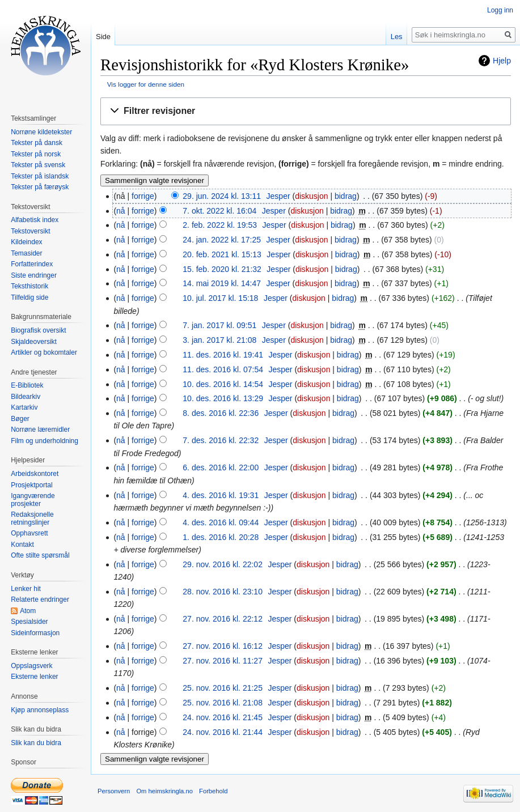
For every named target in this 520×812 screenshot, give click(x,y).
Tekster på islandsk (40, 176)
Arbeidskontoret (35, 474)
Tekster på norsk (36, 154)
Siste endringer (34, 275)
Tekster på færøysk (40, 187)
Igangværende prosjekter (33, 500)
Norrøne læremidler (40, 430)
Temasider (26, 253)
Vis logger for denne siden (146, 84)
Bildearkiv (26, 397)
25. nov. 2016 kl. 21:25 (223, 688)
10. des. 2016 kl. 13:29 (223, 398)
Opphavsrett (29, 533)
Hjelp (502, 61)
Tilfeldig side (29, 297)
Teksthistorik (29, 286)
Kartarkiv (24, 407)
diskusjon (311, 196)
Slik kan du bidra (36, 743)
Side (103, 37)
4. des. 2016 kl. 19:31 (221, 495)
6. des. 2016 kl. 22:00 (221, 467)
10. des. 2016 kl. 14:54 (223, 384)
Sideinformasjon (35, 633)
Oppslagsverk (31, 666)
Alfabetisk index (35, 220)
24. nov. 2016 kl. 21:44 (223, 732)
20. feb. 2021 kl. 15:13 (222, 254)
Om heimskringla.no (164, 791)
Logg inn (500, 10)
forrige (143, 196)
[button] (306, 111)
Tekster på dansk (37, 143)
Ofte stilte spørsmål (40, 555)
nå (121, 211)
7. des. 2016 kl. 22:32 (221, 440)
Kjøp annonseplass (40, 710)
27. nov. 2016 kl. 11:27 (223, 661)
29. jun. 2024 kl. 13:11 (222, 196)
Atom (28, 611)
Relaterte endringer (40, 600)
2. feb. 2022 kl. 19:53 (220, 225)
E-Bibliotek (27, 385)
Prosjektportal (31, 485)
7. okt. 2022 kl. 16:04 (219, 211)
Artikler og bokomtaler (44, 352)
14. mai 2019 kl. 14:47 (222, 283)
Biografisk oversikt (38, 330)
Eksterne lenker (34, 677)
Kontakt (22, 545)
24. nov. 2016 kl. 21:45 (223, 717)
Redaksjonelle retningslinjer (32, 518)
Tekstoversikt (30, 231)
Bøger (20, 419)
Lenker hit (26, 589)
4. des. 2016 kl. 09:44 (221, 522)
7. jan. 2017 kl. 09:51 (219, 325)
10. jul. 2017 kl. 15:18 (220, 298)
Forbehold (213, 791)
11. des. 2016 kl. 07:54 (223, 369)
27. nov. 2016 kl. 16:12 (223, 646)
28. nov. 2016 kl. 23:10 (223, 592)
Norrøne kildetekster (41, 132)
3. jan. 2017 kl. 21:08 (219, 340)
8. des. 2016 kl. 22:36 (221, 413)
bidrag (346, 196)
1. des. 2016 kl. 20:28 (221, 537)
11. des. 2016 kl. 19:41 (223, 355)
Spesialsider (29, 622)
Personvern (114, 791)
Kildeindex (26, 242)
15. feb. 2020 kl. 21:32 (222, 269)
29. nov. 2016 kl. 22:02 (223, 564)
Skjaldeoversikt (34, 342)
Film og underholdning (45, 441)
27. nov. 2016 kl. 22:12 (223, 619)
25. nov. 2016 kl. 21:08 (223, 703)
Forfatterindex (32, 264)
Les (397, 37)
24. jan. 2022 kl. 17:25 (222, 240)
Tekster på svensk (38, 165)
